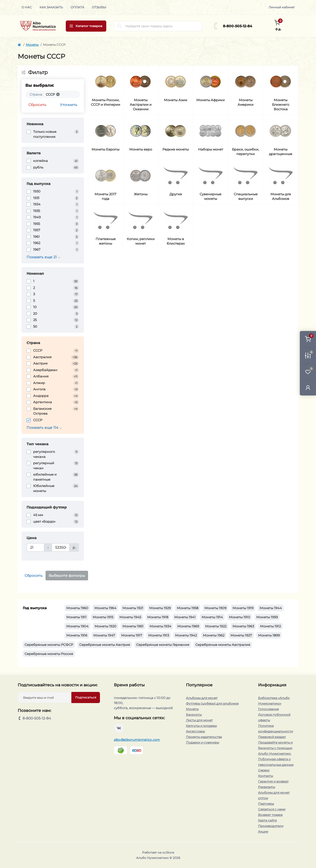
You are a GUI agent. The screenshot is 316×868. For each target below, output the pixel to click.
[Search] (119, 26)
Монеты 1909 (215, 608)
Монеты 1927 (241, 635)
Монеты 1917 (132, 635)
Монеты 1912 (270, 626)
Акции (263, 831)
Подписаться (86, 697)
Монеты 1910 (240, 617)
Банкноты (194, 715)
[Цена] (36, 547)
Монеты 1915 (103, 617)
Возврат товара (270, 815)
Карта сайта (267, 820)
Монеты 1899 (269, 635)
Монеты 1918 (158, 617)
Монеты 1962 (214, 635)
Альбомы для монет (202, 698)
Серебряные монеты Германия (163, 645)
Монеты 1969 (188, 626)
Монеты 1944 (271, 608)
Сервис (264, 770)
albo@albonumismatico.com (137, 740)
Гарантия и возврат (273, 781)
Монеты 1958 (188, 608)
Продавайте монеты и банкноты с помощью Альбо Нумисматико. (275, 748)
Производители (271, 826)
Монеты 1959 (267, 617)
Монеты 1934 (160, 626)
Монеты (32, 45)
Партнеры (266, 804)
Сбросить (37, 105)
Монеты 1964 (105, 608)
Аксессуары (195, 731)
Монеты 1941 (185, 617)
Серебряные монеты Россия (49, 654)
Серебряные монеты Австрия (105, 645)
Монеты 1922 (216, 626)
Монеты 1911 (76, 617)
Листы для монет (199, 720)
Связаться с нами (272, 809)
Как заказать (51, 7)
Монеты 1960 (77, 608)
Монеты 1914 (212, 617)
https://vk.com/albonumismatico (119, 728)
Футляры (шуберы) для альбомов (212, 703)
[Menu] (86, 26)
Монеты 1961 (133, 626)
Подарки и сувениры (203, 742)
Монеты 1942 (186, 635)
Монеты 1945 (130, 617)
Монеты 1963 (243, 626)
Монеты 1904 (77, 626)
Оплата (77, 7)
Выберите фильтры (67, 576)
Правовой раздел (272, 737)
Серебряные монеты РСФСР (49, 645)
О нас (27, 7)
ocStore (168, 852)
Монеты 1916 (77, 635)
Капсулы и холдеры (201, 726)
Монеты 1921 (133, 608)
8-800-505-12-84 (238, 26)
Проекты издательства (204, 737)
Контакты (266, 776)
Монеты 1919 (243, 608)
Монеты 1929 (160, 608)
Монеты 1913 (159, 635)
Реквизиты (267, 787)
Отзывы (99, 7)
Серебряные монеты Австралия (223, 645)
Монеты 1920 (106, 626)
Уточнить (69, 105)
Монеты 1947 (104, 635)
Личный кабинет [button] (282, 7)
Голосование (268, 709)
